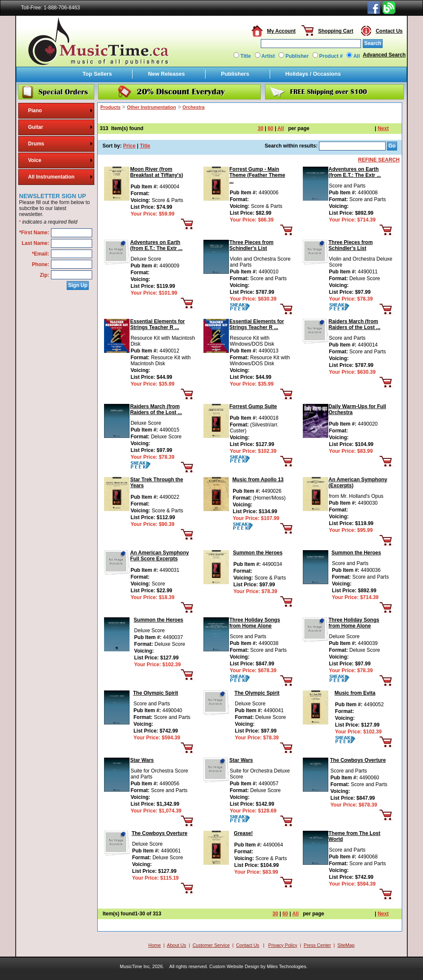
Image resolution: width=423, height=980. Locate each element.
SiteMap (346, 945)
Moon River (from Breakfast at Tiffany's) (157, 172)
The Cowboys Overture (358, 760)
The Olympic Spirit (155, 693)
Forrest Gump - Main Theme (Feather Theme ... (257, 175)
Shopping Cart (336, 31)
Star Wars (142, 760)
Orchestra (194, 107)
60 (270, 128)
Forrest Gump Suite (253, 406)
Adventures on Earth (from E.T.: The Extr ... (355, 172)
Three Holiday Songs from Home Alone (255, 623)
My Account (281, 31)
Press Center (317, 945)
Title (245, 56)
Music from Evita (355, 693)
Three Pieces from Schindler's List (251, 245)
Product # (331, 56)
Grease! (244, 833)
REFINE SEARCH (379, 160)
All (357, 56)
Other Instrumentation (152, 107)
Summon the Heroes (258, 553)
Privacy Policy (283, 945)
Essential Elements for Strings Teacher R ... (157, 324)
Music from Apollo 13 (258, 480)
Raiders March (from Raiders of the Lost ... (355, 324)
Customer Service (211, 945)
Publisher (297, 56)
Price (129, 146)
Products (110, 107)
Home (154, 945)
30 (261, 128)
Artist (268, 56)
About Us (176, 945)
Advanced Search (384, 55)
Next (383, 128)
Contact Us (389, 31)
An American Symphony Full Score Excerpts (159, 556)
